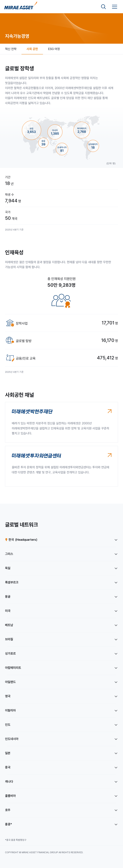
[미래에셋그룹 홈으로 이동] (21, 7)
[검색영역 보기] (103, 7)
